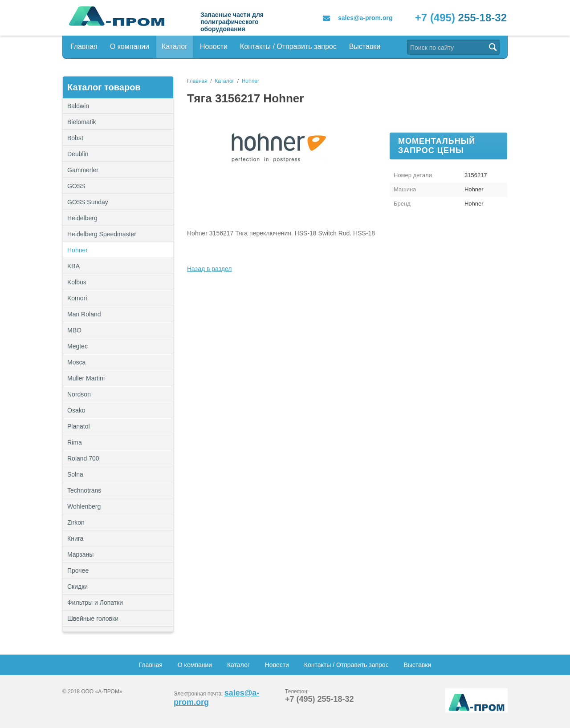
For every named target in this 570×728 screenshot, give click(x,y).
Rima (75, 442)
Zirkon (76, 522)
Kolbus (77, 282)
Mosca (76, 362)
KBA (73, 266)
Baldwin (78, 106)
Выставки (365, 47)
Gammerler (83, 170)
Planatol (79, 426)
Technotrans (84, 490)
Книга (75, 538)
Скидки (77, 586)
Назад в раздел (210, 269)
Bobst (75, 138)
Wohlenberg (84, 506)
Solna (75, 474)
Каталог (175, 47)
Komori (77, 298)
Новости (214, 47)
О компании (130, 47)
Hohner (77, 250)
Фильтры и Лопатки (118, 603)
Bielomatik (82, 122)
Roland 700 (83, 458)
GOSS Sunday (88, 202)
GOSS (76, 186)
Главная (84, 47)
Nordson (79, 394)
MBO (74, 330)
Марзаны (80, 554)
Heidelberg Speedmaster (102, 234)
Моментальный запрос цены (437, 146)
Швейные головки (93, 619)
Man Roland (84, 314)
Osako (76, 410)
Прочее (118, 570)
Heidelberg (82, 218)
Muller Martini (86, 378)
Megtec (77, 346)
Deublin (78, 154)
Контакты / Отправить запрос (288, 47)
